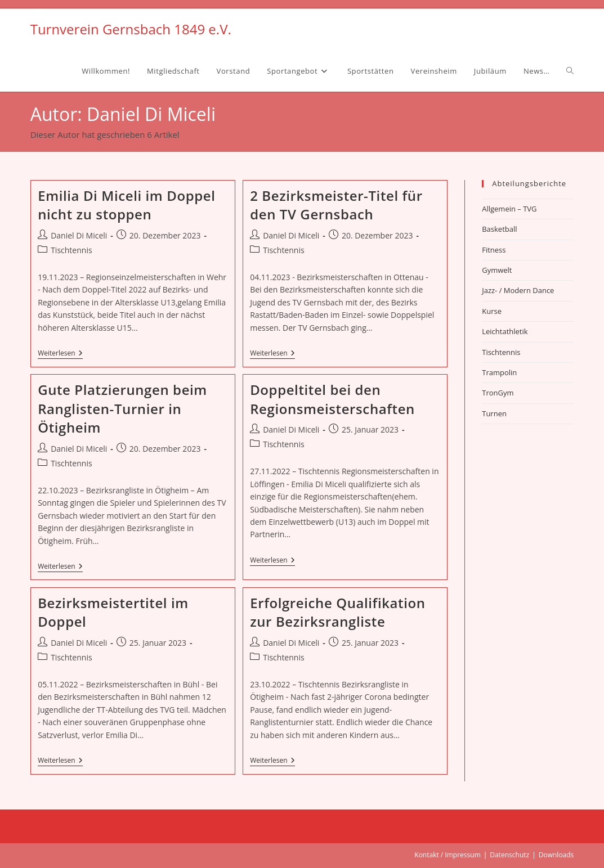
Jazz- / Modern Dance (518, 290)
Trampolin (499, 372)
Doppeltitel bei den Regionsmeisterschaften (332, 399)
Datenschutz (509, 855)
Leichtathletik (505, 331)
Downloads (556, 855)
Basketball (499, 229)
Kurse (492, 311)
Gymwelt (497, 270)
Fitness (494, 250)
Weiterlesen (60, 354)
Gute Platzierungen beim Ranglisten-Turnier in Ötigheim (122, 408)
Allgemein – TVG (509, 209)
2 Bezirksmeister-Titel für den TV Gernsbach (336, 205)
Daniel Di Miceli (79, 235)
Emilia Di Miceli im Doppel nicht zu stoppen (126, 205)
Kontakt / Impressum (447, 855)
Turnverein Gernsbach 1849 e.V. (131, 29)
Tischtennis (71, 250)
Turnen (494, 413)
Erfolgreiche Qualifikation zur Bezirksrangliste (337, 612)
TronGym (498, 393)
